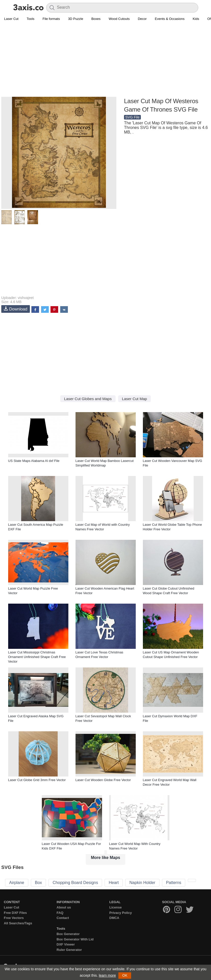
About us (64, 907)
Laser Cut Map (134, 399)
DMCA (114, 918)
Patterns (174, 883)
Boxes (96, 19)
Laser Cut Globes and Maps (88, 399)
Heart (114, 883)
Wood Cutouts (119, 19)
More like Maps (105, 858)
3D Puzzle (76, 19)
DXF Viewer (66, 944)
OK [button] (125, 975)
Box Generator (68, 934)
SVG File (132, 117)
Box (39, 883)
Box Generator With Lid (75, 939)
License (116, 907)
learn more (107, 975)
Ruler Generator (69, 950)
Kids (196, 19)
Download (16, 309)
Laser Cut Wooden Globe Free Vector (103, 780)
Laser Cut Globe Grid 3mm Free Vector (37, 780)
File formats (51, 19)
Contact (63, 918)
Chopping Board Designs (75, 883)
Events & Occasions (170, 19)
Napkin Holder (142, 883)
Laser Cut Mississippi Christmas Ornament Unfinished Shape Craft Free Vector (37, 657)
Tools (30, 19)
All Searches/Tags (18, 923)
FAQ (60, 913)
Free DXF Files (15, 913)
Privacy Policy (121, 913)
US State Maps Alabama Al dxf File (34, 461)
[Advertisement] (105, 60)
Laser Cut (11, 19)
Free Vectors (14, 918)
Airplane (17, 883)
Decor (142, 19)
